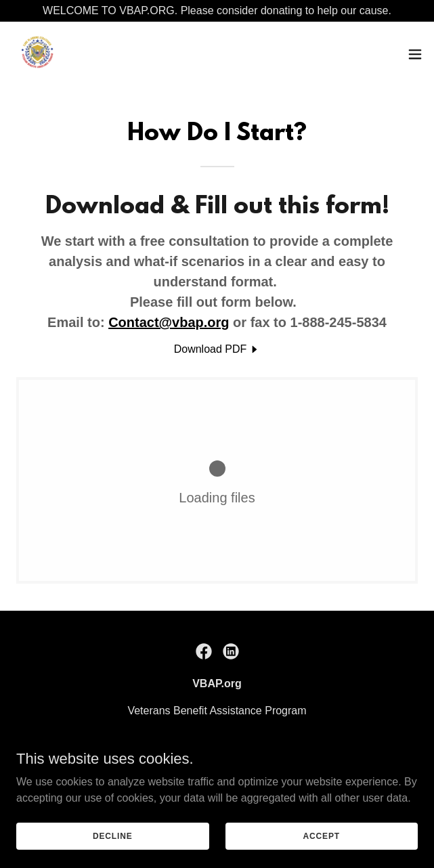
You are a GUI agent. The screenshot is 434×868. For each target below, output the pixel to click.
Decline (113, 836)
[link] (38, 54)
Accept (322, 836)
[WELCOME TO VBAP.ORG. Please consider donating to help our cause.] (217, 11)
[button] (415, 54)
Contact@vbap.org (169, 322)
